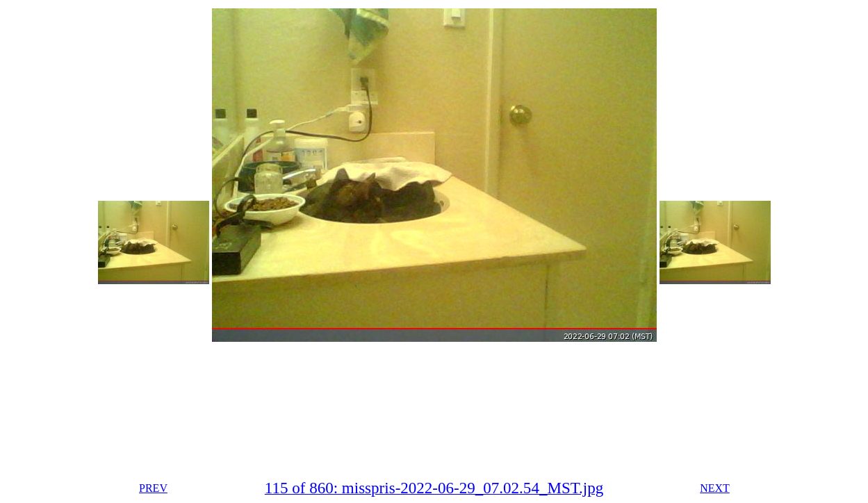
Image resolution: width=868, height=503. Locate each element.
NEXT (715, 488)
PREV (153, 488)
